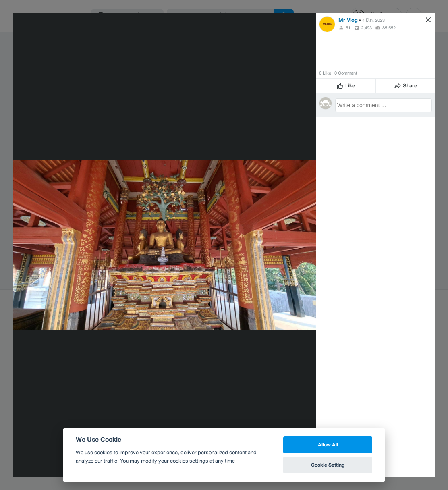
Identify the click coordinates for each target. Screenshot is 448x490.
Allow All (328, 445)
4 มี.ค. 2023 (373, 20)
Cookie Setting (328, 465)
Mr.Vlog (348, 20)
